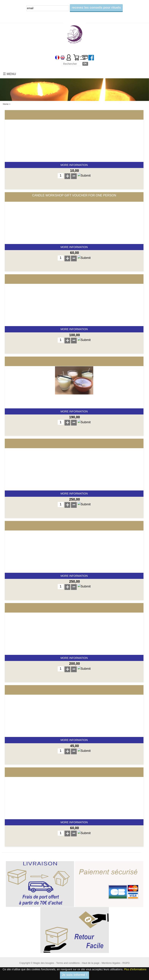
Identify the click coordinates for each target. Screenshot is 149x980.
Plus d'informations (135, 969)
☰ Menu (9, 74)
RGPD (126, 963)
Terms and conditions (68, 963)
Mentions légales (111, 963)
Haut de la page (91, 963)
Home (6, 104)
